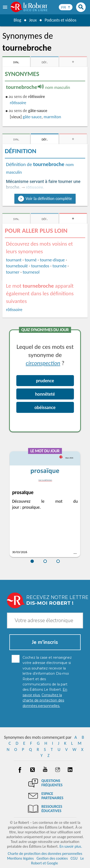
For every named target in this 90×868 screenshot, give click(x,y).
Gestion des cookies (52, 858)
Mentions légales (20, 858)
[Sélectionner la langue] (66, 7)
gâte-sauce (32, 117)
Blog (17, 20)
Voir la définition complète (49, 199)
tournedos (40, 266)
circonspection (43, 363)
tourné (31, 260)
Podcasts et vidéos (60, 20)
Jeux (33, 20)
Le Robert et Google (57, 861)
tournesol (31, 272)
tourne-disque (52, 260)
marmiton (52, 117)
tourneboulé (17, 266)
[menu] (6, 7)
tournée (60, 266)
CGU (74, 858)
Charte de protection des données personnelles (45, 854)
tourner (13, 272)
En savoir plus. (71, 846)
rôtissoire (18, 103)
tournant (14, 260)
